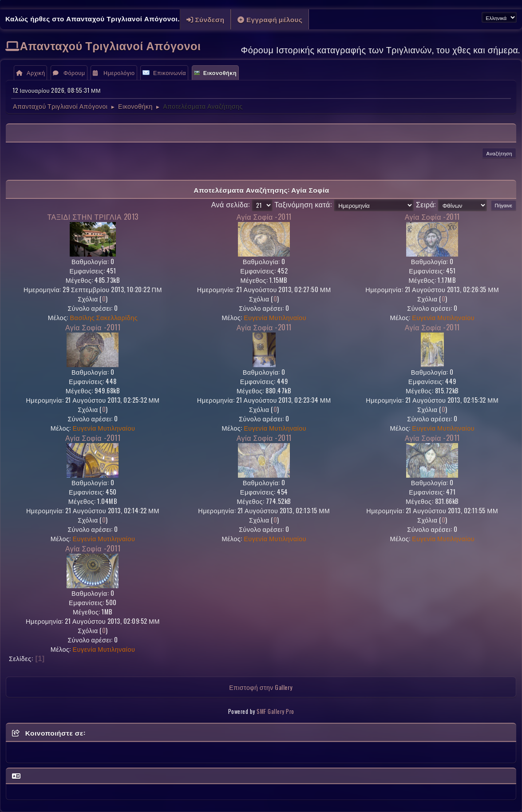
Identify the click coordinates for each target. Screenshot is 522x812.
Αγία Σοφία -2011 (264, 217)
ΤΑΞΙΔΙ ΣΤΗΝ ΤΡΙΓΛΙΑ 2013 (93, 217)
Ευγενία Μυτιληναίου (275, 317)
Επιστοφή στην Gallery (261, 687)
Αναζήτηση (499, 153)
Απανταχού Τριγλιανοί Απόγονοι (111, 45)
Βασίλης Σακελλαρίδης (104, 317)
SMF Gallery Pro (275, 711)
